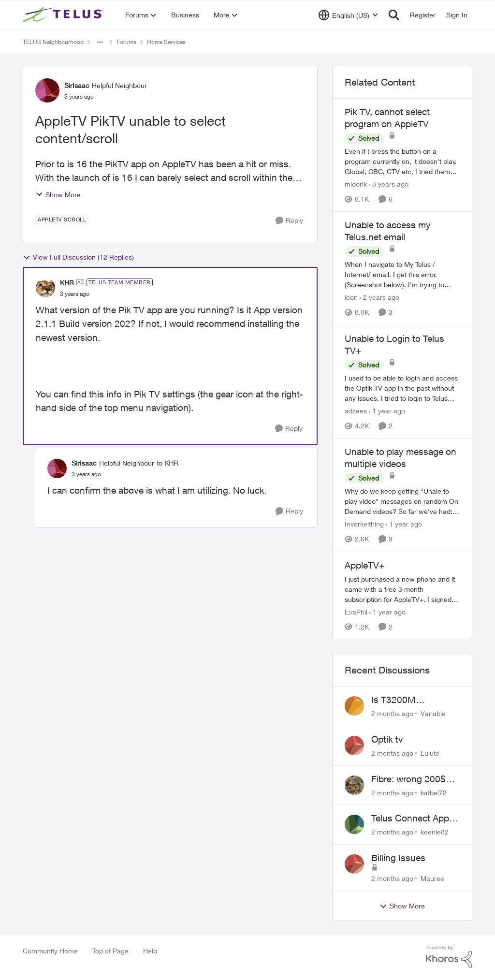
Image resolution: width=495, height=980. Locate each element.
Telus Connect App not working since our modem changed (415, 819)
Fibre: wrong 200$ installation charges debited (411, 779)
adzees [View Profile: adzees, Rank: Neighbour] (356, 411)
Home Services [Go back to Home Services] (166, 42)
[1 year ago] (387, 411)
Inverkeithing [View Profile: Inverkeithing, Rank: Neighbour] (364, 524)
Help (150, 951)
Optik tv (387, 739)
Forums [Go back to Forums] (126, 42)
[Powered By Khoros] (449, 957)
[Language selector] (348, 15)
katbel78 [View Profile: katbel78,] (434, 792)
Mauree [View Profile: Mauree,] (432, 878)
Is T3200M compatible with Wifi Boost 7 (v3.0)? (412, 700)
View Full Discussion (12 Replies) (78, 257)
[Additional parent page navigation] (100, 42)
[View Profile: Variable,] (354, 706)
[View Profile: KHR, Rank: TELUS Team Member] (45, 288)
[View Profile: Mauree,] (354, 864)
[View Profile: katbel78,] (354, 785)
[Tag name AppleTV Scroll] (62, 219)
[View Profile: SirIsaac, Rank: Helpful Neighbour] (47, 90)
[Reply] (289, 221)
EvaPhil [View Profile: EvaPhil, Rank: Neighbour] (356, 611)
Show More (58, 195)
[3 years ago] (389, 184)
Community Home (50, 951)
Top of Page (110, 951)
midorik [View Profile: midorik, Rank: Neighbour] (356, 184)
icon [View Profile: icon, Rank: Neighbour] (351, 298)
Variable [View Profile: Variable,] (433, 713)
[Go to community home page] (64, 15)
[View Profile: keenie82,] (354, 824)
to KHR (167, 463)
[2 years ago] (379, 298)
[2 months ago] (392, 713)
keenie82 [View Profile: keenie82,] (435, 832)
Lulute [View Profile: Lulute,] (430, 753)
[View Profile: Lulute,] (354, 746)
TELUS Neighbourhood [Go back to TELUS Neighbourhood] (53, 42)
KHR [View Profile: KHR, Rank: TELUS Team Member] (67, 283)
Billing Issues (398, 858)
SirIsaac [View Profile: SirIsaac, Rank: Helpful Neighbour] (77, 85)
